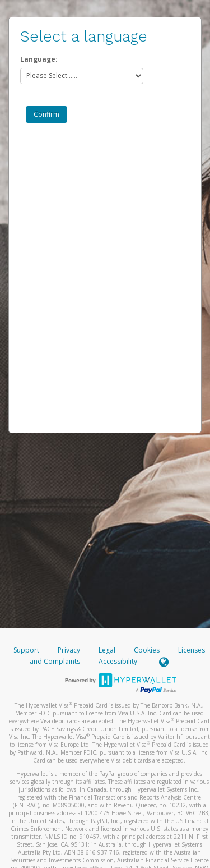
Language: (39, 59)
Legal (107, 650)
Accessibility (118, 661)
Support (26, 650)
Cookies (147, 650)
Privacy (69, 650)
